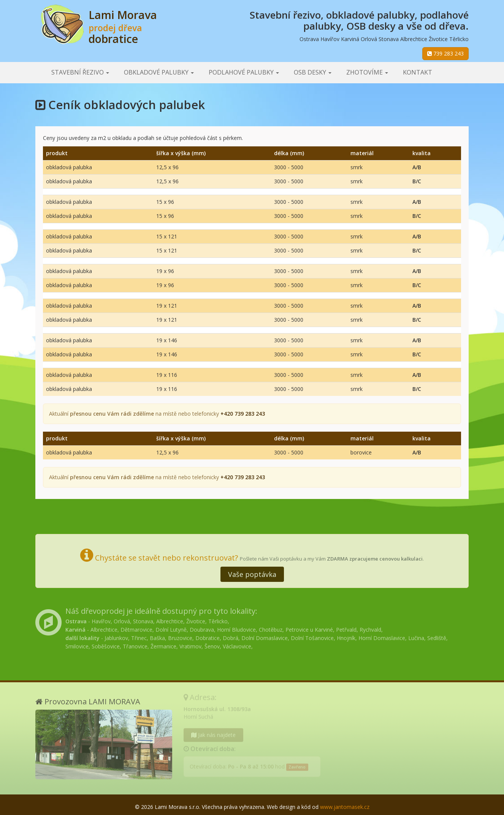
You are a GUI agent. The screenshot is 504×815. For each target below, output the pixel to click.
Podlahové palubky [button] (244, 72)
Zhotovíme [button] (367, 72)
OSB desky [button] (313, 72)
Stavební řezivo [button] (80, 72)
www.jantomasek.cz (345, 807)
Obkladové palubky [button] (159, 72)
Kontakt (418, 72)
